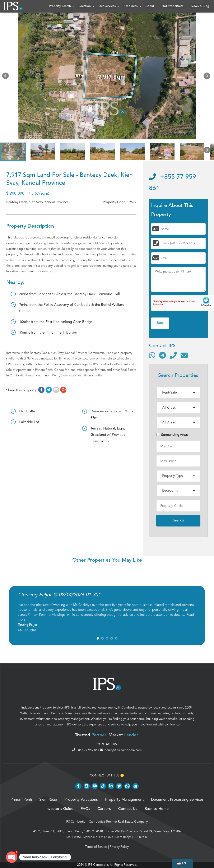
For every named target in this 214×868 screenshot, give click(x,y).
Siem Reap (72, 713)
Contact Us (128, 809)
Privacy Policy (119, 847)
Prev (6, 77)
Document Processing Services (177, 800)
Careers (104, 809)
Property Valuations (81, 800)
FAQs (85, 809)
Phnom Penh (49, 713)
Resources (133, 6)
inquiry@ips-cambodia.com (121, 750)
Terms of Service (96, 847)
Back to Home (157, 809)
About (152, 6)
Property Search (62, 6)
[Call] (173, 355)
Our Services (109, 6)
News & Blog (200, 6)
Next (208, 77)
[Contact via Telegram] (162, 355)
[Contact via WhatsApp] (152, 355)
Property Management (124, 800)
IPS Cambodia (75, 822)
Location (87, 6)
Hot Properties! (175, 6)
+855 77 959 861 (86, 750)
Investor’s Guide (59, 809)
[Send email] (184, 355)
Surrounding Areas (172, 435)
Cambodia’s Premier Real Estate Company (118, 822)
